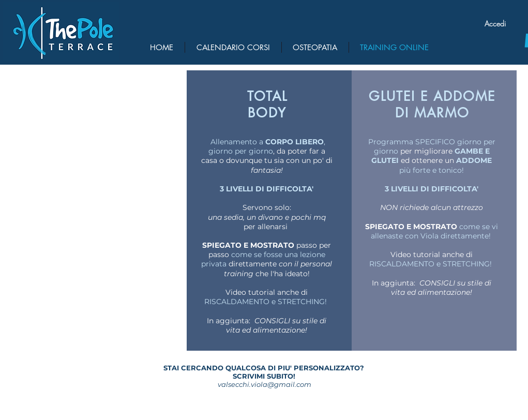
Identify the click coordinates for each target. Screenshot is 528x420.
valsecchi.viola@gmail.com (265, 384)
